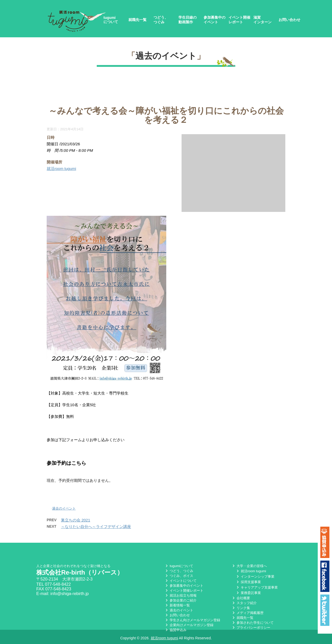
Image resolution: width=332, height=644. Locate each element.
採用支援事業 (248, 583)
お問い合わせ (289, 20)
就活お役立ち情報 (181, 596)
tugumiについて (111, 20)
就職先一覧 (137, 20)
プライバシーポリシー (251, 629)
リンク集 (241, 609)
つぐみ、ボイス (179, 577)
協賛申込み (175, 631)
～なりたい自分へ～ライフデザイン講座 (96, 527)
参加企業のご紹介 (181, 601)
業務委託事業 (248, 594)
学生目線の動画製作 (188, 20)
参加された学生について (253, 624)
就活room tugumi (61, 169)
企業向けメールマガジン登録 (189, 626)
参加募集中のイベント (215, 20)
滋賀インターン (262, 20)
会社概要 (241, 599)
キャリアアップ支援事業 (257, 588)
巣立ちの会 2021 (76, 520)
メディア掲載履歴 (247, 614)
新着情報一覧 (177, 606)
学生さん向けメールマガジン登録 (192, 621)
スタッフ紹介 (244, 604)
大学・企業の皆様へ (249, 567)
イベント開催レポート (239, 20)
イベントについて (181, 582)
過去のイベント (166, 56)
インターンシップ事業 (255, 578)
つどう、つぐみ (161, 20)
